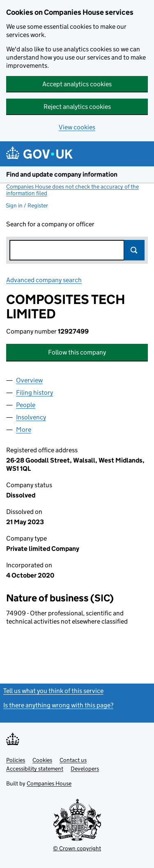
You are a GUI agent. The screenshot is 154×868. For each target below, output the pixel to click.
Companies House (49, 783)
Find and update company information (62, 174)
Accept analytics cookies (77, 84)
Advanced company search (44, 280)
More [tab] (24, 429)
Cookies (42, 760)
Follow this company (77, 352)
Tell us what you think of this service (53, 691)
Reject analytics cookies (77, 107)
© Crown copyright (77, 848)
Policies (16, 760)
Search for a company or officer (50, 224)
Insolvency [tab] (31, 417)
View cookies (77, 127)
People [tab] (26, 405)
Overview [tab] (29, 380)
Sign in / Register (27, 205)
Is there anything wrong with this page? (58, 705)
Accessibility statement (35, 769)
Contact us (73, 760)
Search (134, 250)
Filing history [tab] (34, 393)
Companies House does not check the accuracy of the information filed (72, 190)
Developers (85, 769)
